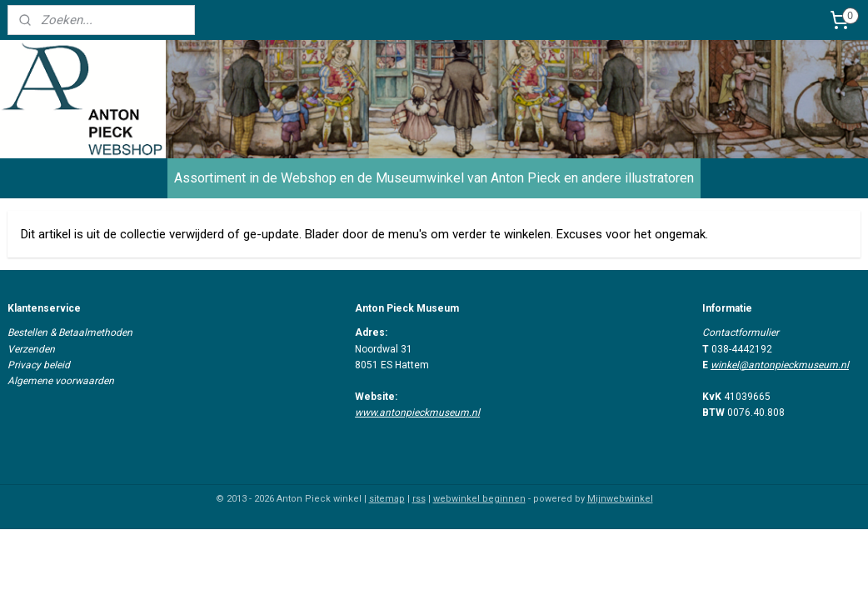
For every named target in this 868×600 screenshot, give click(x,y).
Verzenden (31, 349)
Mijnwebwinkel (620, 499)
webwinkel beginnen (479, 499)
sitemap (387, 499)
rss (419, 499)
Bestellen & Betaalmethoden (70, 332)
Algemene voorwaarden (61, 381)
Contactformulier (741, 332)
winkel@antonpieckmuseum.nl (780, 365)
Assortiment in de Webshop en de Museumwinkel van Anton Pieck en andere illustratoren (434, 178)
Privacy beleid (39, 365)
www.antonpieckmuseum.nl (417, 412)
